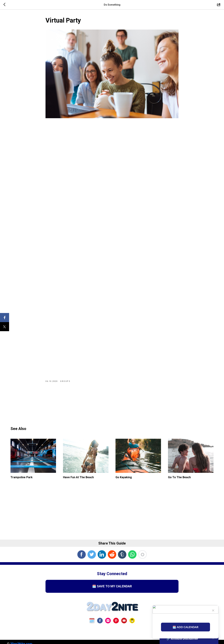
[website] (92, 621)
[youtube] (124, 621)
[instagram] (108, 621)
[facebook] (100, 621)
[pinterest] (116, 621)
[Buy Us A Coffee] (132, 621)
